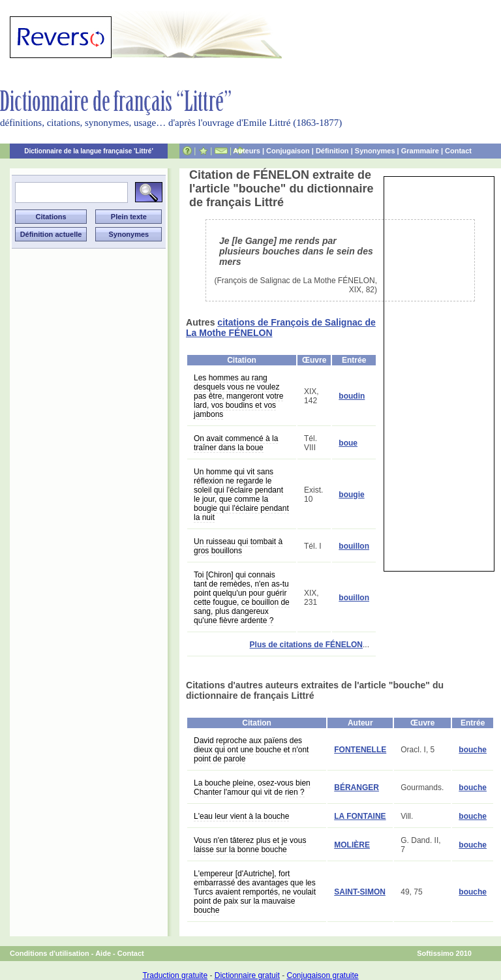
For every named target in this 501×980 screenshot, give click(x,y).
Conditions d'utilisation (50, 953)
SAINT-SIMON (360, 892)
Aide (103, 953)
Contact (458, 151)
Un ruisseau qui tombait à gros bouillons (238, 546)
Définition (332, 151)
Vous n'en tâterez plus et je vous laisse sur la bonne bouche (250, 845)
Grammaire (420, 151)
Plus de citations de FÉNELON (306, 645)
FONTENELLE (360, 750)
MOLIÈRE (352, 845)
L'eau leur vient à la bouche (241, 816)
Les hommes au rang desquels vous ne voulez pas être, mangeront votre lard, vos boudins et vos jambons (238, 396)
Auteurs (247, 151)
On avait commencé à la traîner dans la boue (236, 443)
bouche (473, 750)
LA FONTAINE (360, 816)
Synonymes (375, 151)
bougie (351, 495)
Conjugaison (288, 151)
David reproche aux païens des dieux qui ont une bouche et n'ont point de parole (251, 750)
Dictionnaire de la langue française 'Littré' (89, 151)
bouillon (354, 546)
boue (348, 443)
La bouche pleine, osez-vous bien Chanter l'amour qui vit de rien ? (252, 788)
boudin (352, 396)
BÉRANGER (357, 788)
